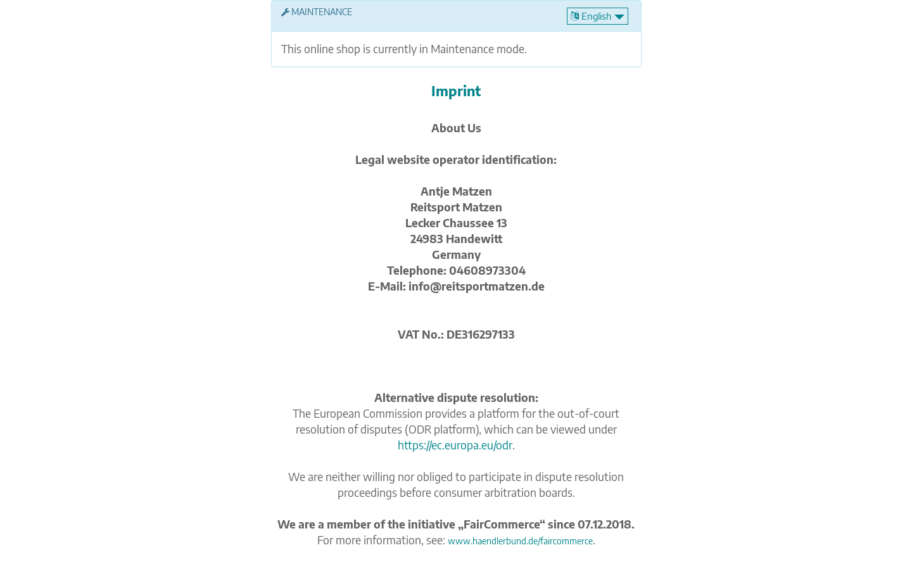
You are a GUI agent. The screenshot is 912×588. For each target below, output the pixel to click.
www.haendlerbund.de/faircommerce (520, 541)
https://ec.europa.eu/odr (455, 445)
